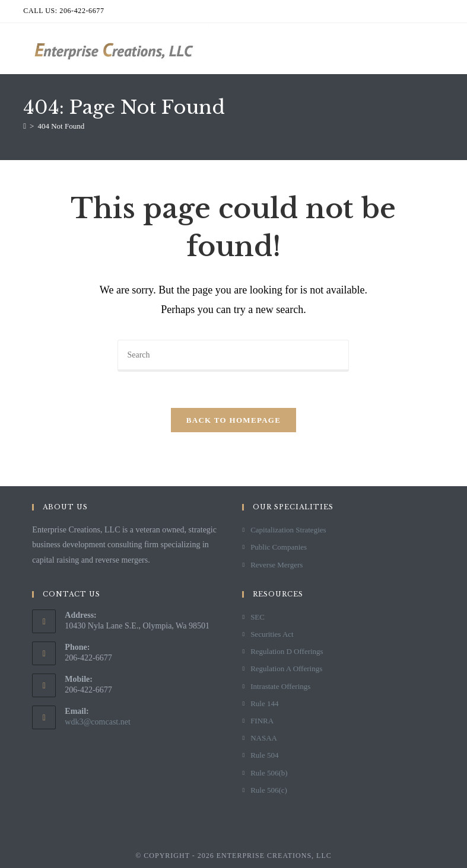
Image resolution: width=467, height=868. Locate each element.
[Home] (25, 126)
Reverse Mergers (277, 565)
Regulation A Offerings (286, 668)
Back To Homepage (233, 420)
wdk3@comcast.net (97, 722)
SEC (258, 617)
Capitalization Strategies (288, 530)
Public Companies (279, 547)
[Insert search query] (233, 356)
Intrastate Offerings (280, 686)
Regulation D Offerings (287, 651)
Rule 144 (264, 703)
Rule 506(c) (269, 790)
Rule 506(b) (269, 773)
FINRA (262, 721)
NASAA (264, 738)
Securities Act (272, 634)
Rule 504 (264, 755)
